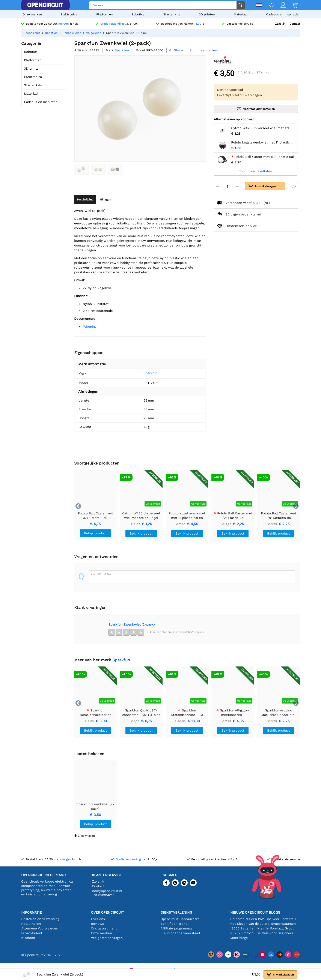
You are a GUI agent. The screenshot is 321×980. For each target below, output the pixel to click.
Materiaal (241, 14)
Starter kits (172, 14)
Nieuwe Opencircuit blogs (255, 912)
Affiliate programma (176, 928)
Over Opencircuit (107, 912)
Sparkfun (144, 373)
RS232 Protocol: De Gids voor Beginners (262, 933)
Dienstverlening (176, 912)
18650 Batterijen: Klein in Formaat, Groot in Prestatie (265, 928)
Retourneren (31, 924)
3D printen (207, 14)
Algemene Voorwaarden (40, 928)
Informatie (32, 912)
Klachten (28, 938)
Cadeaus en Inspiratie (282, 14)
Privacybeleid (32, 933)
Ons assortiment (104, 928)
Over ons (98, 919)
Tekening (90, 327)
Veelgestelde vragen (107, 938)
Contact (295, 24)
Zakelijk (280, 24)
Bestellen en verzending (40, 919)
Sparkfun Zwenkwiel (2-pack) (131, 624)
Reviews (97, 924)
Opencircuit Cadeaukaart (180, 919)
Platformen (105, 14)
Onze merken (32, 14)
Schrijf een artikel (175, 924)
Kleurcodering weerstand (180, 933)
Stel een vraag (101, 574)
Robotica (138, 14)
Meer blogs (239, 938)
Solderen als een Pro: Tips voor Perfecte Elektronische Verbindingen (265, 919)
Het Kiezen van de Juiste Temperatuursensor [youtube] (265, 924)
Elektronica (69, 14)
